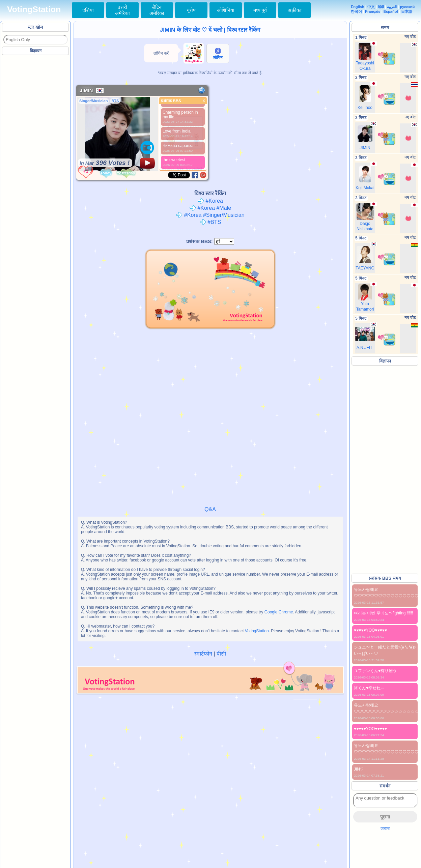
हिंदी (381, 7)
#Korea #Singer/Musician (210, 215)
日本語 (407, 11)
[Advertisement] (36, 158)
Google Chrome (279, 612)
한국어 (356, 11)
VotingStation (34, 9)
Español (391, 11)
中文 (371, 7)
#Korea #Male (210, 208)
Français (373, 11)
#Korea (210, 201)
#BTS (210, 222)
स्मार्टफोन (203, 654)
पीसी (221, 654)
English (358, 7)
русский (408, 7)
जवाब (385, 828)
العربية (392, 7)
